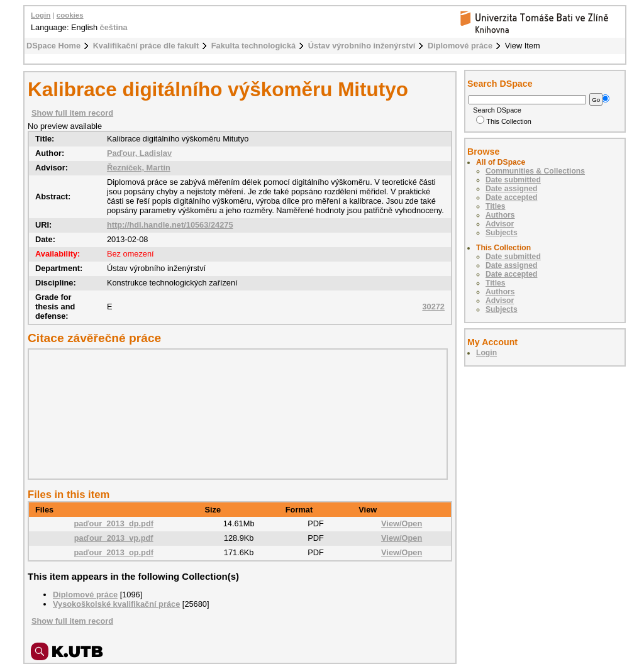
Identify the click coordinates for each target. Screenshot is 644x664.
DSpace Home (53, 46)
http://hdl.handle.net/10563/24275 (170, 225)
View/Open (402, 523)
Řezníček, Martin (139, 168)
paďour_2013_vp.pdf (114, 538)
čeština (114, 27)
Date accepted (511, 197)
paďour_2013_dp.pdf (114, 523)
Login (41, 15)
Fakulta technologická (253, 46)
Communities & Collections (535, 171)
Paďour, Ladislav (139, 153)
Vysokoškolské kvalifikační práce (116, 604)
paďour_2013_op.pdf (114, 552)
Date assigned (511, 189)
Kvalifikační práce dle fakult (146, 46)
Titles (496, 206)
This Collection (504, 121)
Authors (500, 215)
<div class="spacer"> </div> (235, 414)
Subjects (502, 233)
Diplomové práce (460, 46)
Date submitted (513, 180)
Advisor (500, 224)
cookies (70, 15)
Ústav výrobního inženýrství (362, 46)
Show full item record (72, 113)
